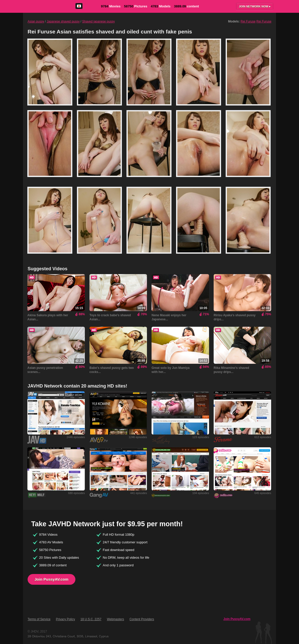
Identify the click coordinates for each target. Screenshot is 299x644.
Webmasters (115, 619)
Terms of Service (39, 619)
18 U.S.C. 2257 (91, 619)
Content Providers (142, 619)
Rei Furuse (248, 21)
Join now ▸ (255, 6)
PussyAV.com (45, 6)
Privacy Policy (66, 619)
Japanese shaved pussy (63, 21)
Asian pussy (36, 21)
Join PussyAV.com (51, 579)
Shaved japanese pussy (99, 21)
